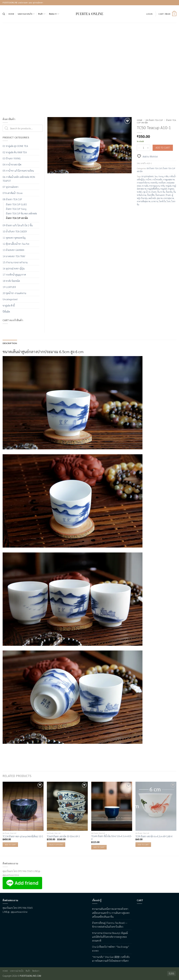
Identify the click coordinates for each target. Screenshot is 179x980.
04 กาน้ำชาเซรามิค (12, 164)
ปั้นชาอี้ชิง (151, 195)
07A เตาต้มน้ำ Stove (13, 193)
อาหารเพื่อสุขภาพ (144, 201)
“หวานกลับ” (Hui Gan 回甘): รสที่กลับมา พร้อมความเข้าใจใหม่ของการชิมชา (111, 958)
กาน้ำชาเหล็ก (157, 180)
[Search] (4, 14)
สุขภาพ (160, 198)
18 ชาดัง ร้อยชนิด (11, 281)
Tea (156, 176)
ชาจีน (163, 186)
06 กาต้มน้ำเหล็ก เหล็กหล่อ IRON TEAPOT (19, 179)
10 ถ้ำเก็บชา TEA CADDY (15, 231)
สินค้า (42, 14)
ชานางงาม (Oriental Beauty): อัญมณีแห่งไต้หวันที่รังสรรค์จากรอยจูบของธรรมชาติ (110, 936)
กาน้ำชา (149, 180)
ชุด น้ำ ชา (147, 192)
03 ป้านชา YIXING (12, 158)
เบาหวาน (155, 201)
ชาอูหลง (171, 189)
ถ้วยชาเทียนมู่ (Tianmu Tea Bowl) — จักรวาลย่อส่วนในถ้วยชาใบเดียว (110, 924)
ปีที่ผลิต (6, 312)
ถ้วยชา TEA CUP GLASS (16, 204)
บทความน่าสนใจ (26, 14)
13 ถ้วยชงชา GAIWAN (13, 250)
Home (11, 14)
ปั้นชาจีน (169, 192)
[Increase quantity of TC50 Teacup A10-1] (148, 148)
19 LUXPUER (9, 287)
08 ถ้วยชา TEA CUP (154, 120)
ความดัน (145, 186)
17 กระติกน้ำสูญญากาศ (14, 274)
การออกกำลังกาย (143, 183)
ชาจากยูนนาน (155, 186)
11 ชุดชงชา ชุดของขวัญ (14, 238)
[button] (149, 14)
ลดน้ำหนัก (152, 198)
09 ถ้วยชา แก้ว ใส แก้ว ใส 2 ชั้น (18, 225)
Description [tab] (9, 343)
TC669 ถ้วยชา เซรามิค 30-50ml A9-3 (63, 836)
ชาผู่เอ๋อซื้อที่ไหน (153, 189)
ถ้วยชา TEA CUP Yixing (16, 209)
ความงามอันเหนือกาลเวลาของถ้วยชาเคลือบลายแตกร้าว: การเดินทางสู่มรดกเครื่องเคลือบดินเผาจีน (111, 912)
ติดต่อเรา (54, 14)
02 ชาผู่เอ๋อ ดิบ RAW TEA (15, 152)
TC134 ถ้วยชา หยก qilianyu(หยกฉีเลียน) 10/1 (23, 836)
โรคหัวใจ (162, 201)
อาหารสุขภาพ (169, 198)
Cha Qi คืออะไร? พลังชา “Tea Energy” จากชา (111, 948)
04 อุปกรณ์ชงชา (148, 176)
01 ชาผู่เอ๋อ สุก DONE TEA (15, 146)
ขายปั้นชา (162, 183)
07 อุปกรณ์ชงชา (11, 187)
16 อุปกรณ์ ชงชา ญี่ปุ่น (14, 268)
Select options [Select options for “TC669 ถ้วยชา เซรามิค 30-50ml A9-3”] (56, 844)
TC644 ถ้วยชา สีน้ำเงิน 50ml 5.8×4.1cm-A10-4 (112, 837)
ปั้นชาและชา (160, 195)
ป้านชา (168, 195)
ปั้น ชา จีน (161, 192)
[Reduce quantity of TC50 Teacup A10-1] (139, 148)
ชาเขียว (140, 192)
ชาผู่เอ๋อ (169, 186)
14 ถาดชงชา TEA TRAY (14, 256)
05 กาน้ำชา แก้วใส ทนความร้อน (18, 171)
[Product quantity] (144, 148)
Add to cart (163, 148)
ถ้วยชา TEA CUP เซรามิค (17, 218)
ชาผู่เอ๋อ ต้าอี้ (9, 305)
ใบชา (169, 201)
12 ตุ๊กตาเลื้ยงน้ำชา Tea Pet (16, 244)
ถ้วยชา (154, 192)
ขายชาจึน (154, 183)
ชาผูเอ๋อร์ (164, 189)
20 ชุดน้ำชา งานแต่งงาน (14, 293)
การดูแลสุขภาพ (169, 180)
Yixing (161, 176)
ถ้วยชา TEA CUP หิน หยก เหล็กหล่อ (21, 214)
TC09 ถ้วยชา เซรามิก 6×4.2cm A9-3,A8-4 (154, 836)
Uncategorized (10, 299)
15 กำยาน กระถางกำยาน (15, 262)
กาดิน (166, 176)
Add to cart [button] (10, 844)
